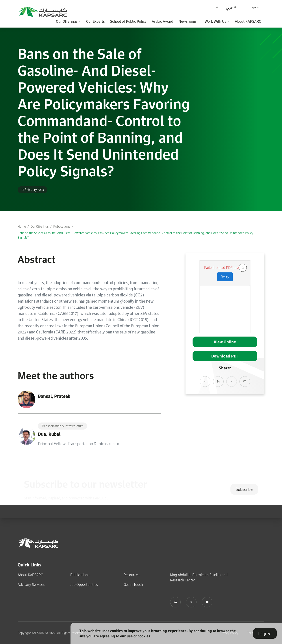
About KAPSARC (30, 575)
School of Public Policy (128, 21)
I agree (265, 633)
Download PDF (225, 356)
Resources (131, 575)
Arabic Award (162, 21)
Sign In (254, 7)
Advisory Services (31, 584)
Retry (225, 277)
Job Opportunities (84, 584)
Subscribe (244, 489)
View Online (225, 342)
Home (22, 226)
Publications (62, 226)
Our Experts (96, 21)
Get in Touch (133, 584)
